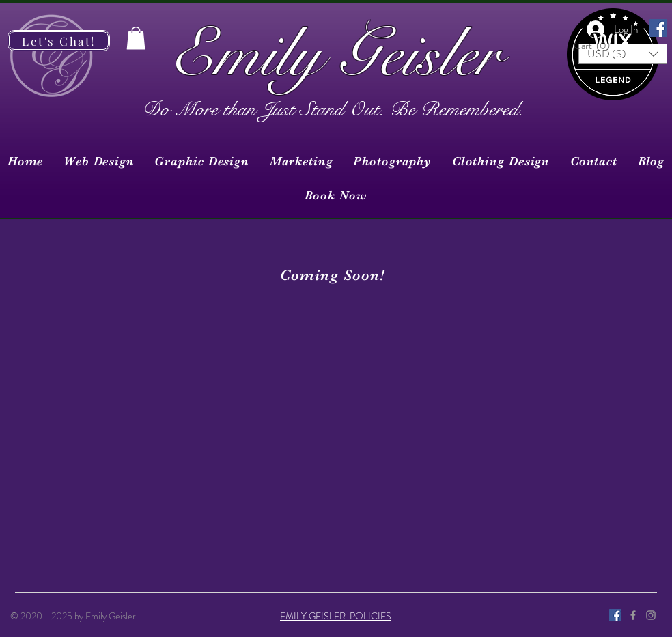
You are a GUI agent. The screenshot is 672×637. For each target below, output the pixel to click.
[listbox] (623, 54)
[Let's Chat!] (59, 41)
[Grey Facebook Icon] (633, 615)
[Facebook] (658, 28)
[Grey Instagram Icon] (651, 615)
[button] (596, 46)
